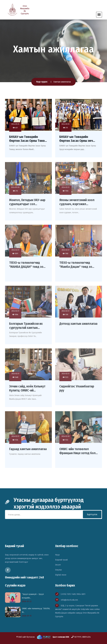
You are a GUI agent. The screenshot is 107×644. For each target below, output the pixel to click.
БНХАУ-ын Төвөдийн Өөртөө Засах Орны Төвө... (28, 139)
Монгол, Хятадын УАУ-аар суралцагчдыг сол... (27, 203)
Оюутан (58, 570)
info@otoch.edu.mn (69, 600)
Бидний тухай (61, 560)
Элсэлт (58, 565)
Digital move (61, 575)
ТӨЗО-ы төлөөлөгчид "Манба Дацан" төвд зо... (77, 266)
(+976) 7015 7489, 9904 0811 (73, 594)
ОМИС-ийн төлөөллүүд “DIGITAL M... (36, 610)
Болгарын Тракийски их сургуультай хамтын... (26, 327)
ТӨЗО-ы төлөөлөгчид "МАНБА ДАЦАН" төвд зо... (27, 266)
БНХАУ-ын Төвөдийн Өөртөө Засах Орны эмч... (77, 139)
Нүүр (57, 555)
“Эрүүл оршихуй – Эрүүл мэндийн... (33, 596)
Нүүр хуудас (42, 82)
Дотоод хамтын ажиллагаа (78, 325)
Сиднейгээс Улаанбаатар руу (77, 390)
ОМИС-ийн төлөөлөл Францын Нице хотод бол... (79, 452)
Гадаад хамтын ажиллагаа (28, 450)
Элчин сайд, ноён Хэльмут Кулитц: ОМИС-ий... (27, 390)
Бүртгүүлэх (92, 514)
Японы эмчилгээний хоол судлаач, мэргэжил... (77, 203)
